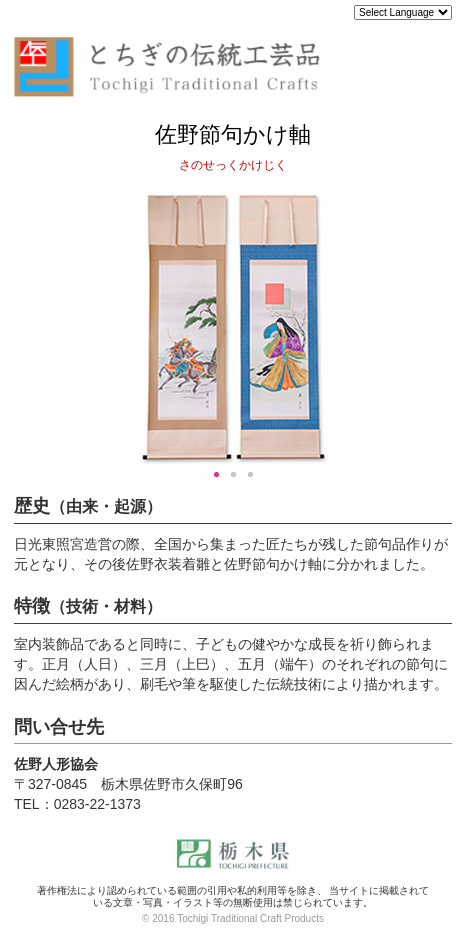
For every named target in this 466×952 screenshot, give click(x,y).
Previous (35, 329)
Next (431, 329)
